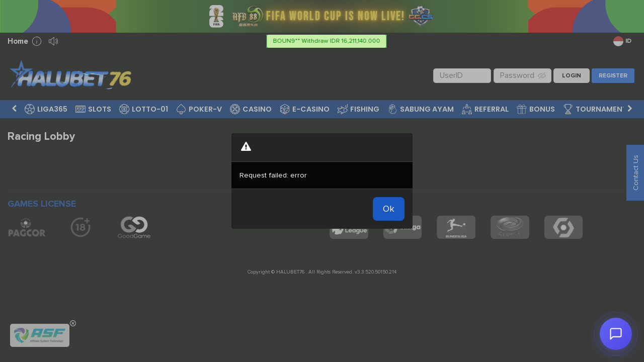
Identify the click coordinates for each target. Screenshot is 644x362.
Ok (389, 209)
